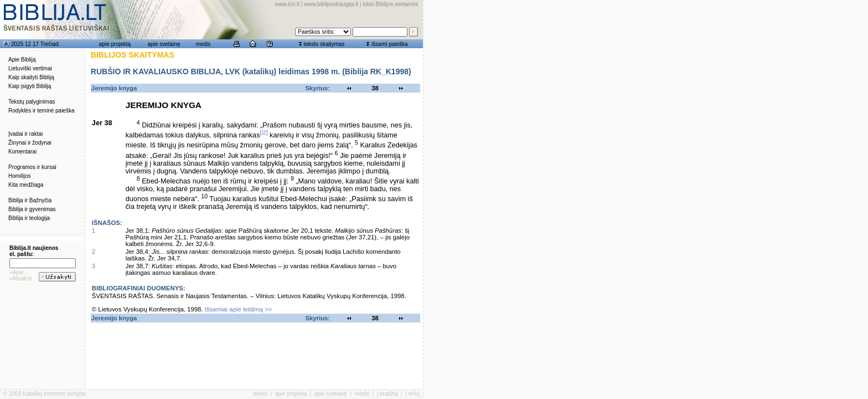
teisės (260, 394)
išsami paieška (390, 44)
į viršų (412, 394)
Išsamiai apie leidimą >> (239, 309)
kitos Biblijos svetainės (390, 4)
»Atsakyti (21, 278)
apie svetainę (164, 44)
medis (203, 44)
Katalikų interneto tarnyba (54, 394)
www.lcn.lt (287, 4)
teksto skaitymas (324, 44)
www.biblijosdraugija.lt (331, 4)
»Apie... (19, 272)
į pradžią (387, 394)
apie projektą (115, 44)
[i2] (264, 132)
